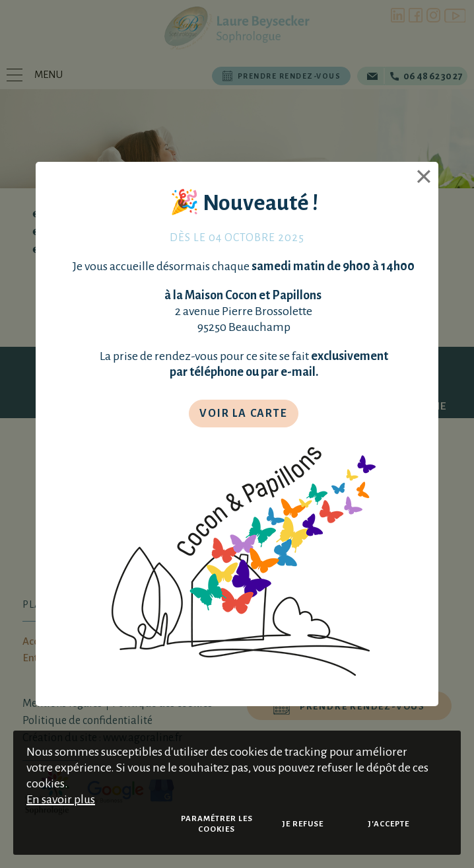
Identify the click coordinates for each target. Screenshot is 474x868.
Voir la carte (243, 414)
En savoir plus (61, 799)
